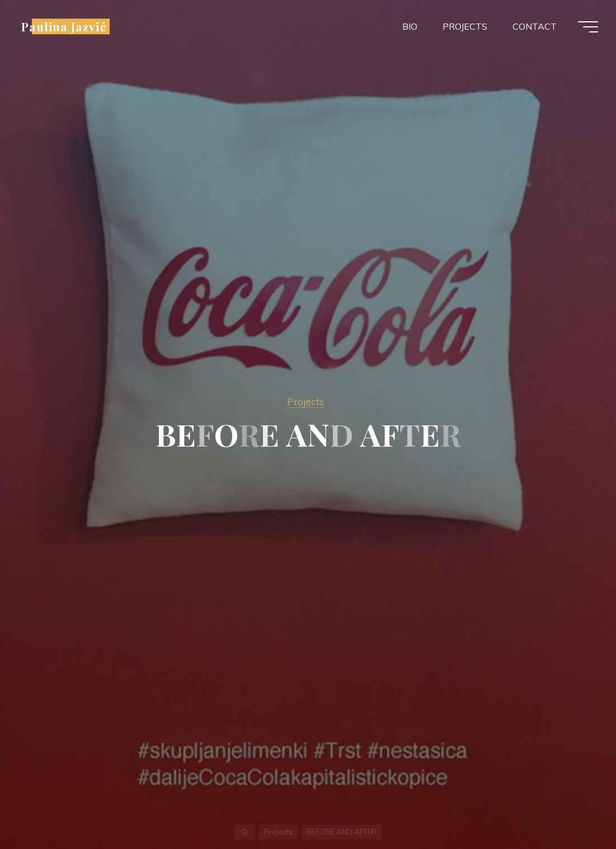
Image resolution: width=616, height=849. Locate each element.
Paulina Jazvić (64, 26)
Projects (305, 401)
